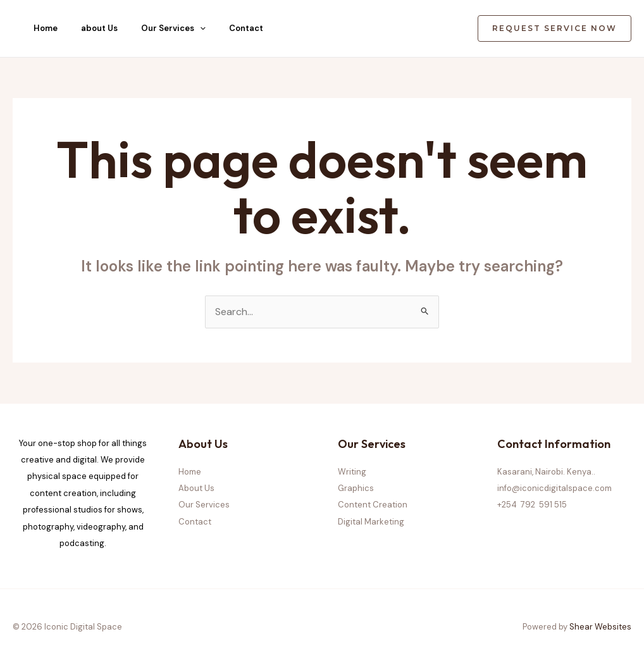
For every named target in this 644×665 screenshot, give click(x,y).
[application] (200, 28)
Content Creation (373, 505)
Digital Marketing (371, 522)
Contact (246, 28)
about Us (99, 28)
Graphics (356, 488)
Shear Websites (600, 627)
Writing (352, 472)
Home (46, 28)
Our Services (173, 28)
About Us (196, 488)
